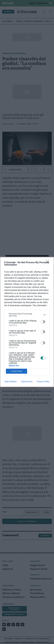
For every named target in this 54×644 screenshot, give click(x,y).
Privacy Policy (43, 382)
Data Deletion (11, 382)
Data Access (27, 382)
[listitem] (27, 315)
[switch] (43, 322)
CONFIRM (16, 371)
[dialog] (27, 322)
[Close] (48, 263)
